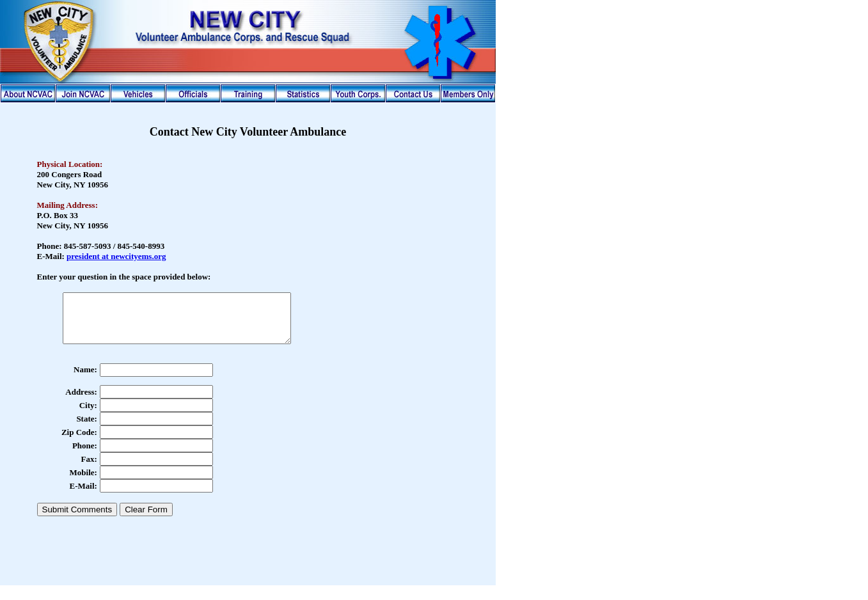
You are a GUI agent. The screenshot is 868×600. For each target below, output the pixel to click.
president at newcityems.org (116, 256)
